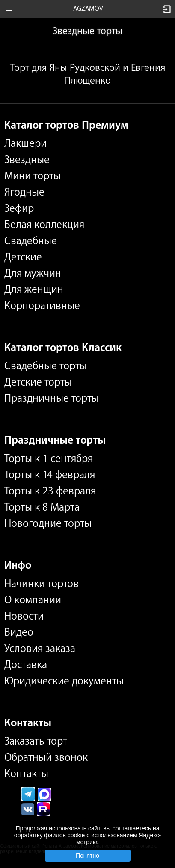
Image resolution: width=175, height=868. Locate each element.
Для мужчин (33, 273)
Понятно (87, 856)
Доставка (26, 665)
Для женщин (34, 289)
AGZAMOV (88, 9)
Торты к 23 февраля (50, 491)
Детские (23, 257)
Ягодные (24, 192)
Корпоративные (42, 306)
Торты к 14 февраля (50, 475)
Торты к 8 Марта (42, 507)
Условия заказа (40, 649)
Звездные (27, 160)
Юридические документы (64, 681)
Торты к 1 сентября (49, 459)
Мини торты (33, 176)
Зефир (19, 208)
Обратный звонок (46, 757)
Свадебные (31, 241)
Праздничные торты (52, 398)
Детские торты (38, 382)
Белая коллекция (44, 225)
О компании (33, 600)
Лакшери (25, 143)
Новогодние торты (48, 523)
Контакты (26, 774)
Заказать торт (36, 741)
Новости (24, 616)
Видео (19, 632)
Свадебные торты (46, 366)
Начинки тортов (42, 584)
